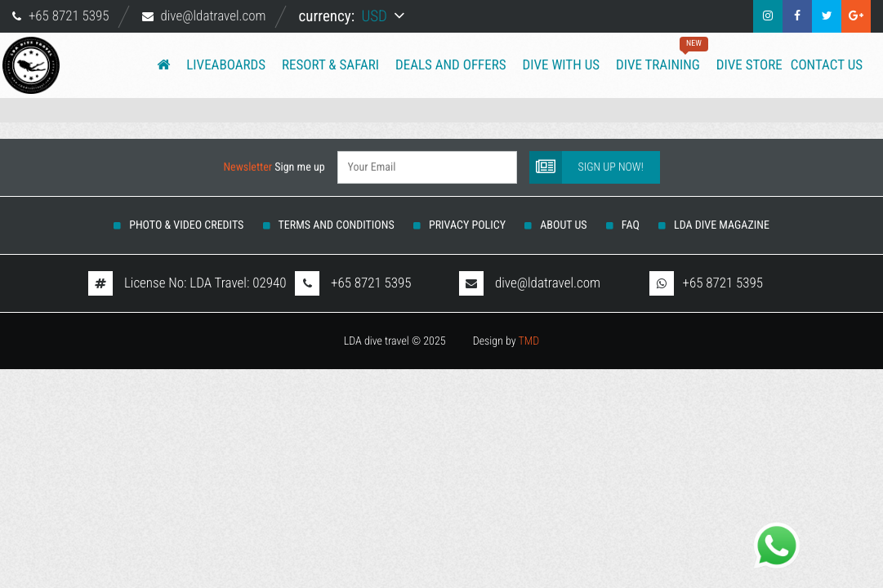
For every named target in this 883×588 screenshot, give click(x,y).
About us (563, 225)
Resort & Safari (330, 65)
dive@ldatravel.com (213, 16)
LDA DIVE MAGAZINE (722, 225)
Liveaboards (226, 65)
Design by (506, 341)
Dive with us (561, 65)
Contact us (827, 65)
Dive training (658, 55)
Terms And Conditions (337, 225)
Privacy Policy (467, 225)
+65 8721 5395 (69, 16)
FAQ (631, 225)
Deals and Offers (451, 65)
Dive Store (749, 65)
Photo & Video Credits (186, 225)
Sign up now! (586, 166)
